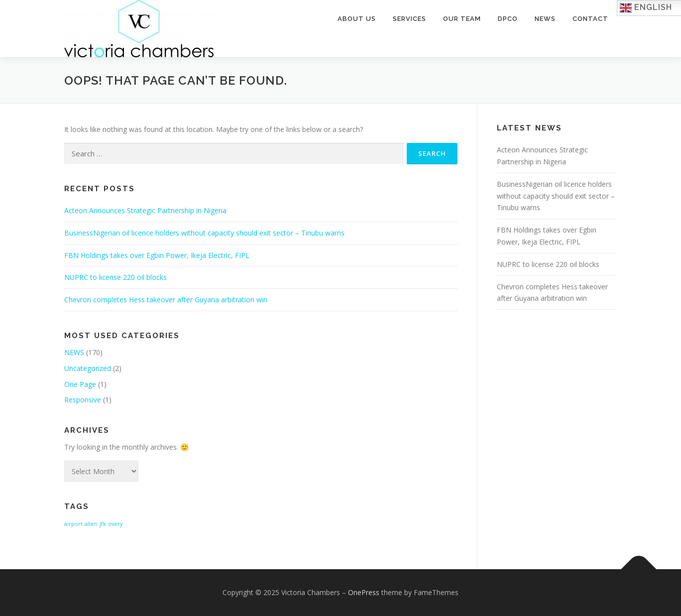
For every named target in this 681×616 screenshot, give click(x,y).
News (545, 19)
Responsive (83, 400)
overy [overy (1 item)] (115, 524)
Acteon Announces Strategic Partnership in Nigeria (145, 210)
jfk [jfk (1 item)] (103, 524)
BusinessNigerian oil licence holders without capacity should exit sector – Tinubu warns (204, 233)
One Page (80, 384)
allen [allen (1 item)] (91, 524)
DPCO (508, 19)
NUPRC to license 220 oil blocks (115, 277)
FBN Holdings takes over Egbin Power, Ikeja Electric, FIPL (157, 255)
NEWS (74, 352)
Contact (590, 19)
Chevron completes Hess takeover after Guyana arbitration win (166, 300)
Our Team (462, 19)
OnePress (364, 592)
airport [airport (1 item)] (73, 524)
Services (409, 19)
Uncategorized (88, 368)
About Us (357, 19)
